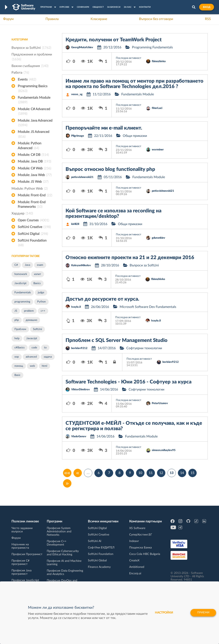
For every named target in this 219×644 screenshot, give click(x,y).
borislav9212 (79, 348)
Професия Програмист (27, 554)
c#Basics (20, 348)
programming (22, 302)
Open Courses (33, 220)
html (44, 366)
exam (40, 265)
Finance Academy (99, 567)
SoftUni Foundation (32, 243)
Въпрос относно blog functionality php (110, 169)
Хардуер (22, 213)
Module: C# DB (33, 155)
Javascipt (32, 338)
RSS (208, 19)
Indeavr (134, 541)
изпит (38, 274)
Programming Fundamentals (152, 47)
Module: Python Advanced (30, 146)
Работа (20, 73)
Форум (8, 19)
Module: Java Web (35, 175)
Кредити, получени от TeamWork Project (114, 40)
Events (27, 79)
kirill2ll (75, 224)
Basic (17, 375)
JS (16, 311)
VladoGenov (79, 437)
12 (161, 473)
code (34, 348)
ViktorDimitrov (80, 390)
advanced (31, 357)
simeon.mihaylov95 (164, 450)
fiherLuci (157, 108)
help (17, 338)
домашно (31, 320)
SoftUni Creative (34, 227)
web (32, 366)
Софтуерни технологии (144, 348)
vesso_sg (77, 94)
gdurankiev (158, 238)
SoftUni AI (95, 541)
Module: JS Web (33, 182)
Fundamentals (23, 293)
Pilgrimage (78, 136)
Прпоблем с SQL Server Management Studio (116, 340)
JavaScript (20, 283)
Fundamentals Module (34, 100)
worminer (158, 150)
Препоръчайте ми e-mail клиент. (104, 128)
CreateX (134, 561)
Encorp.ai (135, 573)
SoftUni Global (97, 561)
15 (192, 473)
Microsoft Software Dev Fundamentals (148, 307)
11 (151, 473)
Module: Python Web (30, 189)
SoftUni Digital (33, 234)
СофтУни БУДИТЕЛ (101, 548)
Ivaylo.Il (76, 307)
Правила (52, 19)
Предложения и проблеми (32, 57)
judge (41, 293)
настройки (159, 613)
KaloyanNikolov (81, 265)
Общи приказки (135, 136)
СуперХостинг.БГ (141, 535)
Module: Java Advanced (35, 123)
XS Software (137, 528)
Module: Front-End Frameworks (32, 205)
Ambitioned (137, 567)
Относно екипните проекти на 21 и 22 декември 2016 (130, 258)
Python (41, 302)
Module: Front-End (35, 195)
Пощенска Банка (141, 548)
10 (140, 473)
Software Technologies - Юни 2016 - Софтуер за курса (128, 382)
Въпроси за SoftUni (31, 48)
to (45, 348)
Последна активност (129, 58)
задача (48, 357)
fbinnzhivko (159, 61)
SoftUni (37, 329)
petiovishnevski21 (82, 177)
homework (21, 274)
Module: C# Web (34, 168)
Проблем (20, 329)
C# (16, 265)
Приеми (201, 613)
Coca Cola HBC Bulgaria (145, 554)
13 (172, 473)
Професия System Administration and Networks (59, 532)
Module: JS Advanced (34, 135)
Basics (37, 283)
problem (29, 311)
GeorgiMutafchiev (82, 47)
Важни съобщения (30, 66)
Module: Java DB (34, 161)
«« (67, 473)
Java (27, 265)
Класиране (99, 19)
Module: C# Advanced (34, 112)
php (17, 320)
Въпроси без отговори (156, 19)
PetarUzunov (160, 403)
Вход (207, 7)
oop (17, 357)
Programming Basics (33, 89)
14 (182, 473)
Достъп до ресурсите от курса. (102, 299)
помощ (19, 366)
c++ (43, 311)
